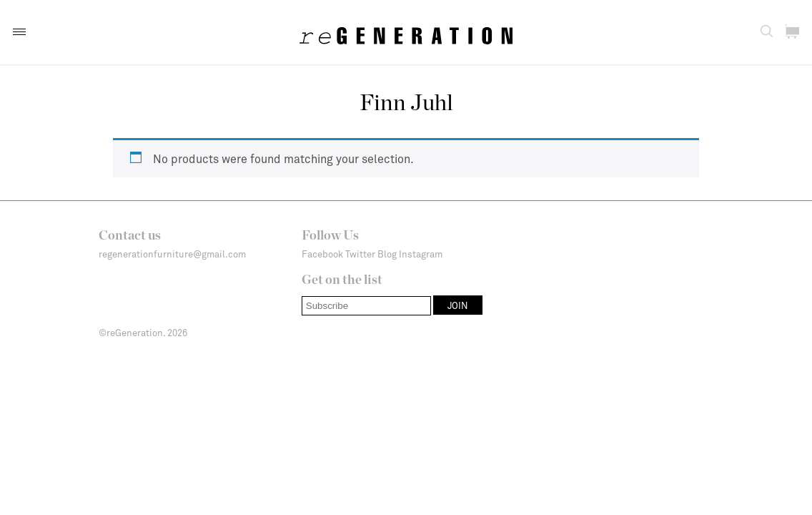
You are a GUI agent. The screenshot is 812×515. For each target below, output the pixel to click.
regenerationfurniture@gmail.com (172, 254)
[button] (19, 32)
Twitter (360, 254)
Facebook (322, 254)
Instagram (421, 254)
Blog (387, 254)
